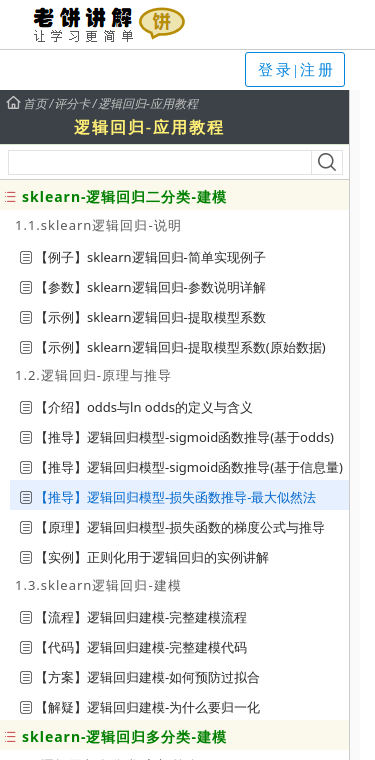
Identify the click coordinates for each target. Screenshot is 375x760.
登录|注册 (297, 70)
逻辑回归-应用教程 (148, 104)
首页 (26, 104)
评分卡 (72, 104)
